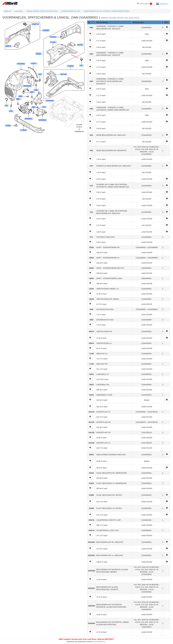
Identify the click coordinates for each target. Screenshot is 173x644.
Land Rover (19, 11)
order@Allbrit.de (99, 642)
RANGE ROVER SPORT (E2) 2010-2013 (42, 11)
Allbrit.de (7, 11)
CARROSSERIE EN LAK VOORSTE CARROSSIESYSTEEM (107, 11)
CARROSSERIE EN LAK (71, 11)
